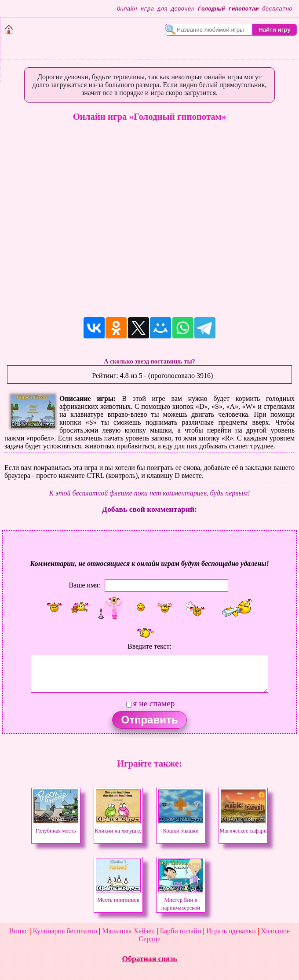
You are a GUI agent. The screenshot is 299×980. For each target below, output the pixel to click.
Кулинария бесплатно (65, 931)
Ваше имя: (84, 585)
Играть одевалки (231, 931)
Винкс (18, 931)
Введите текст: (149, 646)
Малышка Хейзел (128, 931)
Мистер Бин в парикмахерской (181, 900)
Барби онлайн (181, 931)
